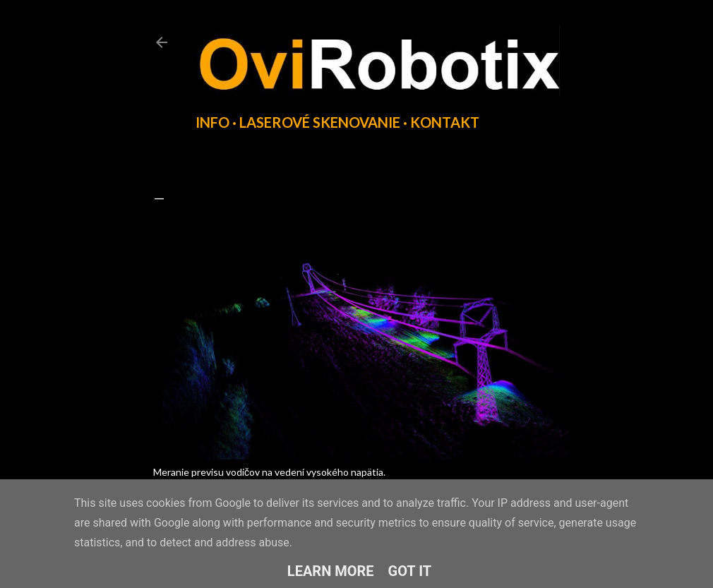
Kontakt (445, 122)
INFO (212, 122)
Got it (410, 571)
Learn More (331, 571)
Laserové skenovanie (320, 122)
